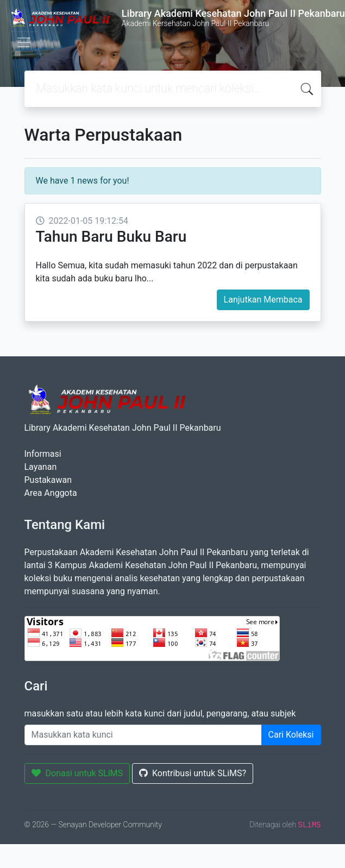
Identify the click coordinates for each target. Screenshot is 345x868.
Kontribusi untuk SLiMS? (193, 773)
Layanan (41, 467)
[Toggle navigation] (24, 42)
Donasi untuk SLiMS (77, 773)
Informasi (43, 454)
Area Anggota (51, 493)
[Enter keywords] (143, 735)
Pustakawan (48, 480)
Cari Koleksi (291, 735)
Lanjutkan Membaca (263, 300)
